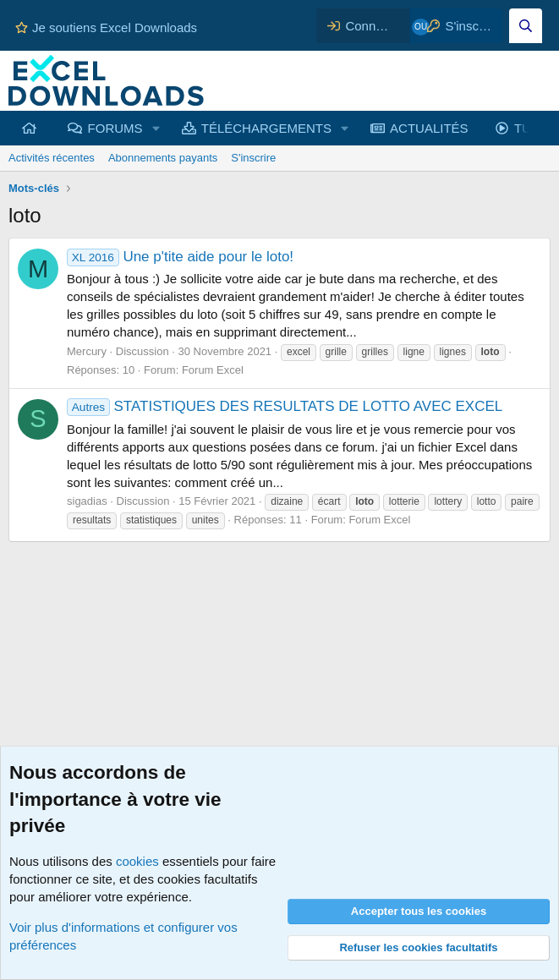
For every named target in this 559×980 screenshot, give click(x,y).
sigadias (87, 501)
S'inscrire (253, 158)
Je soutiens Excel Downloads (106, 27)
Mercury (87, 351)
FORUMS (115, 128)
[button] (156, 128)
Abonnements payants (163, 158)
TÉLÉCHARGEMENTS (266, 128)
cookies (137, 861)
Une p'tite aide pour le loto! (180, 257)
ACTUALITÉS (429, 128)
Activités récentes (52, 158)
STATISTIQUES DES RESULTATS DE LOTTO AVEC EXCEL (285, 406)
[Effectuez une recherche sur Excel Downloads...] (526, 26)
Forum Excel (213, 370)
